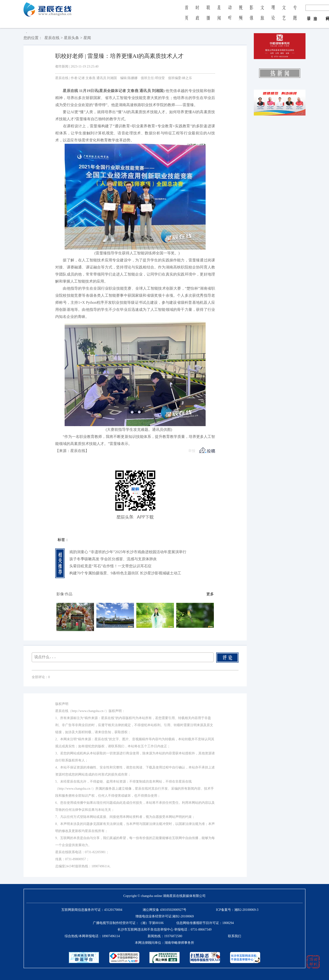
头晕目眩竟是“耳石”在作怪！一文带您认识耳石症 (110, 566)
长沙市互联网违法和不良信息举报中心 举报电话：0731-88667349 (164, 930)
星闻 (87, 38)
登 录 (309, 14)
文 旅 (262, 16)
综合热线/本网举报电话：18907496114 (92, 936)
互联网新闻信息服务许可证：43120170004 (92, 910)
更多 (210, 594)
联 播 (208, 16)
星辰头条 (71, 38)
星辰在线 (52, 38)
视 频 (241, 16)
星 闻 (219, 16)
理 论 (273, 16)
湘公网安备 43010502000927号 (164, 910)
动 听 (230, 16)
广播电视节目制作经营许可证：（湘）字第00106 (128, 923)
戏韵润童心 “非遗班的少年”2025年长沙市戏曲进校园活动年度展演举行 (128, 552)
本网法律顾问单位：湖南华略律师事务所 (164, 943)
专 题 (295, 16)
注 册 (315, 14)
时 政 (197, 16)
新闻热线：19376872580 (165, 936)
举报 (192, 451)
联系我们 (235, 936)
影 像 (251, 16)
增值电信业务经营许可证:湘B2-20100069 (165, 916)
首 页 (186, 16)
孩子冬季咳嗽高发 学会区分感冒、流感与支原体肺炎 (113, 559)
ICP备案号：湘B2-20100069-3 (237, 910)
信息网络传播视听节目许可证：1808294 (205, 923)
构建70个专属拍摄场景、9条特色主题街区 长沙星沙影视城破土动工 (125, 573)
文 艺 (284, 16)
